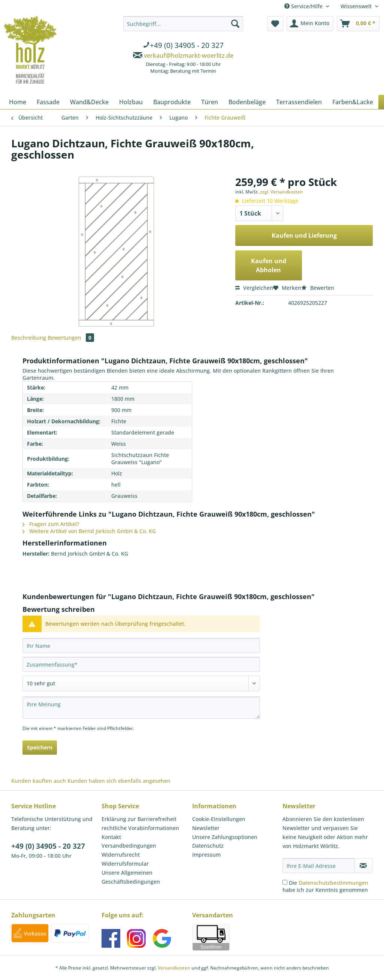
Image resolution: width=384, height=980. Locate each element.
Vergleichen (254, 288)
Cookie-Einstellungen (219, 819)
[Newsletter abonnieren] (363, 866)
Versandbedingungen (129, 846)
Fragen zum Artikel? (51, 524)
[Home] (18, 102)
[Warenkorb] (358, 24)
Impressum (206, 855)
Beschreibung (29, 338)
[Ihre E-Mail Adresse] (319, 866)
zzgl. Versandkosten (282, 192)
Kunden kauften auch (39, 781)
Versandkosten (174, 968)
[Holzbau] (131, 102)
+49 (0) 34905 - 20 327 (48, 846)
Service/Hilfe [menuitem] (304, 6)
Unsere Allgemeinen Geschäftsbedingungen (131, 877)
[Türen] (210, 102)
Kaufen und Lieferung (304, 235)
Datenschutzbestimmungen (333, 883)
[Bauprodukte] (172, 102)
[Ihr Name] (141, 646)
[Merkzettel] (275, 24)
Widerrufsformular (125, 864)
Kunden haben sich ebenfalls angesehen (119, 781)
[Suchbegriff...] (183, 24)
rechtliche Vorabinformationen (140, 828)
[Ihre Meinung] (141, 708)
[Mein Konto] (310, 24)
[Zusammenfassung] (141, 664)
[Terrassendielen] (299, 102)
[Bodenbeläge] (247, 102)
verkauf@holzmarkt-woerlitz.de (189, 55)
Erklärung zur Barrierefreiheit (139, 819)
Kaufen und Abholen (269, 265)
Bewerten (318, 288)
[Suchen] (235, 24)
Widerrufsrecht (121, 855)
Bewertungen (71, 338)
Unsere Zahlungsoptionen (225, 837)
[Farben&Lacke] (353, 102)
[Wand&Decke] (89, 102)
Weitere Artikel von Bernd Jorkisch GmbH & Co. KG (89, 531)
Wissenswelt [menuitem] (357, 6)
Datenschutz (208, 846)
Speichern (40, 747)
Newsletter (206, 828)
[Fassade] (48, 102)
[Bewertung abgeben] (141, 683)
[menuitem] (183, 46)
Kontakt (111, 837)
